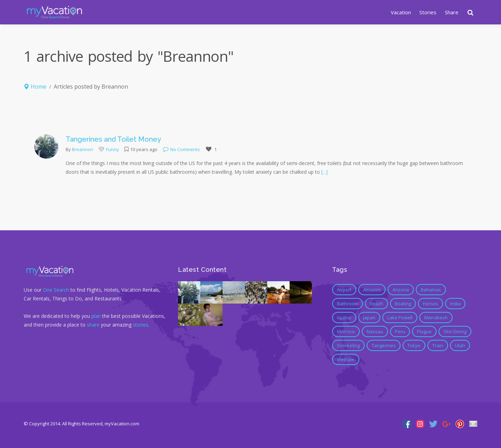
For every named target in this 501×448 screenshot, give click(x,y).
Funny (113, 149)
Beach (376, 304)
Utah (460, 345)
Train (438, 345)
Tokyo (414, 345)
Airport (344, 290)
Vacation (401, 12)
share (93, 325)
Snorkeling (348, 345)
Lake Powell (400, 318)
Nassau (375, 331)
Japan (369, 318)
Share (452, 12)
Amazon (372, 290)
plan (96, 316)
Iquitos (344, 318)
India (455, 304)
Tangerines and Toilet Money (113, 139)
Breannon (83, 149)
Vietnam (346, 359)
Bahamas (431, 290)
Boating (403, 304)
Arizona (401, 290)
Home (39, 87)
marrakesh (436, 318)
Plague (424, 331)
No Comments (181, 149)
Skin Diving (455, 331)
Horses (431, 304)
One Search (56, 290)
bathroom (347, 304)
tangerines (384, 345)
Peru (400, 331)
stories (141, 325)
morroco (346, 331)
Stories (428, 12)
